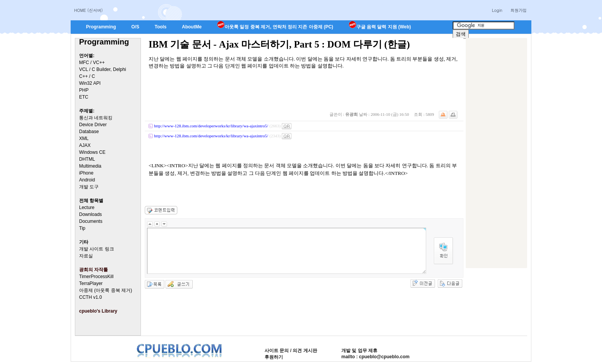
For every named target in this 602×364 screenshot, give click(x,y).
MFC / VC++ (92, 63)
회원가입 (518, 10)
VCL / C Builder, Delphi (103, 69)
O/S (135, 27)
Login (497, 10)
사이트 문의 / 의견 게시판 (291, 351)
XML (84, 138)
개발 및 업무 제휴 (359, 351)
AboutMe (192, 27)
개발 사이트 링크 (97, 249)
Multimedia (90, 166)
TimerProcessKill (96, 277)
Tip (82, 228)
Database (89, 132)
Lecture (87, 208)
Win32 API (90, 83)
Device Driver (93, 125)
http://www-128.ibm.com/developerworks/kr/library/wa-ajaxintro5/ (211, 126)
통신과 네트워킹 (96, 118)
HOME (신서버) (88, 10)
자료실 (86, 256)
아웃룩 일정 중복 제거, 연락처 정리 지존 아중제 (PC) (275, 27)
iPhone (86, 173)
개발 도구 (89, 187)
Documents (91, 221)
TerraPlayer (91, 283)
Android (87, 180)
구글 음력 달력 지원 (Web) (380, 27)
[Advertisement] (496, 153)
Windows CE (92, 152)
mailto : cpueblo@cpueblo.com (375, 357)
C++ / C (87, 76)
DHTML (87, 159)
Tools (161, 27)
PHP (84, 90)
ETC (84, 97)
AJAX (85, 145)
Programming (101, 27)
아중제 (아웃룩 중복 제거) (106, 290)
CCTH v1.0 (90, 297)
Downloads (90, 214)
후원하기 (274, 357)
